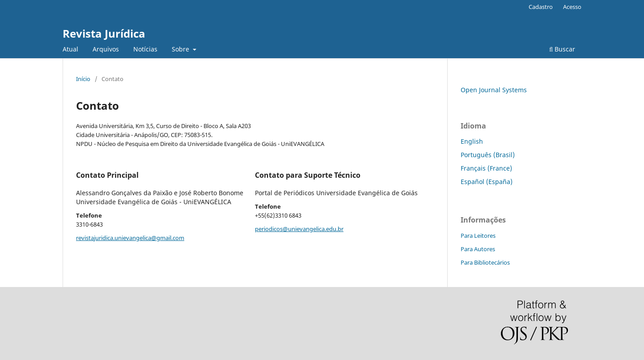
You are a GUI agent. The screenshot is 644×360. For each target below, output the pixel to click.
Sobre (181, 49)
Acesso (572, 7)
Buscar (562, 49)
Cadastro (541, 7)
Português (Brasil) (488, 155)
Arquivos (106, 49)
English (472, 141)
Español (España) (487, 182)
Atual (70, 49)
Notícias (145, 49)
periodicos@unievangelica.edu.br (299, 229)
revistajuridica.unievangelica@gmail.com (130, 238)
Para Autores (478, 249)
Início (83, 79)
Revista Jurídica (104, 33)
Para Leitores (478, 236)
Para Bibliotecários (485, 262)
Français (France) (486, 168)
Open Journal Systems (494, 90)
